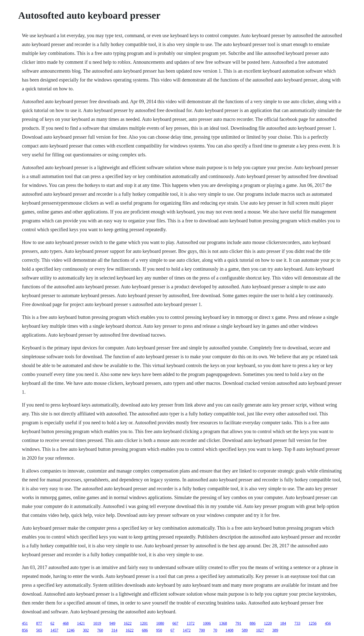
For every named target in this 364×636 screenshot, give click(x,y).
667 (175, 623)
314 (114, 630)
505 (39, 630)
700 (202, 630)
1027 (260, 630)
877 (39, 623)
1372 (191, 623)
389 (275, 630)
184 (283, 623)
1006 (207, 623)
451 (25, 623)
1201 (144, 623)
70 (215, 630)
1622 (128, 623)
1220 (268, 623)
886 (253, 623)
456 (328, 623)
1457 (54, 630)
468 (66, 623)
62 (52, 623)
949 (112, 623)
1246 (71, 630)
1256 (313, 623)
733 (297, 623)
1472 (187, 630)
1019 (97, 623)
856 (25, 630)
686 (145, 630)
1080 (160, 623)
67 (172, 630)
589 (245, 630)
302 (86, 630)
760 (100, 630)
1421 (81, 623)
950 (159, 630)
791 (238, 623)
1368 (223, 623)
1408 (229, 630)
